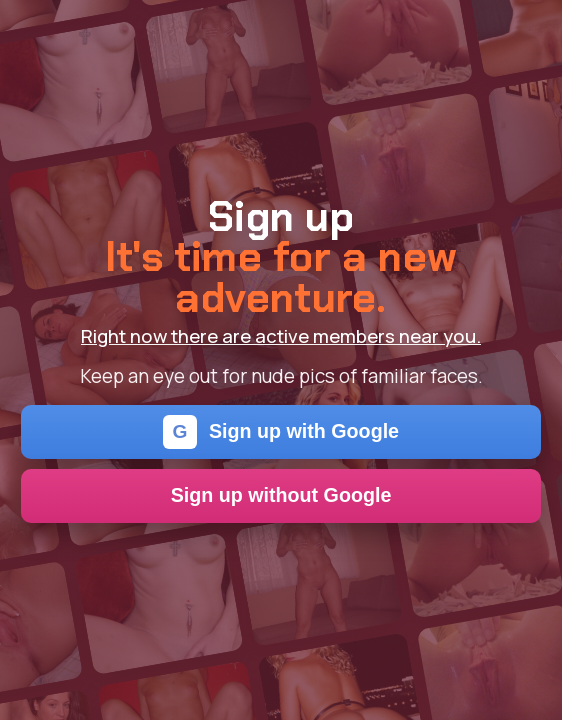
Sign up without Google (281, 495)
